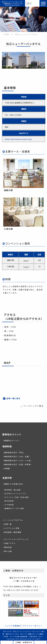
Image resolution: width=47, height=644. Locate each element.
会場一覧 (8, 524)
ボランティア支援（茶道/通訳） (18, 497)
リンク (8, 626)
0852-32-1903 (14, 590)
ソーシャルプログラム (14, 520)
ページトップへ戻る (33, 406)
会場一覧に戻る (13, 398)
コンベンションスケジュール (16, 539)
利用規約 (17, 626)
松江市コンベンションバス (15, 493)
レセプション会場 (12, 528)
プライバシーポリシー (32, 626)
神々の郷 (8, 551)
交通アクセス (10, 543)
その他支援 (9, 505)
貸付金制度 (9, 501)
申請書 (7, 468)
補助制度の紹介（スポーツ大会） (18, 461)
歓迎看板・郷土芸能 (13, 490)
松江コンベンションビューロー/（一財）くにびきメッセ (13, 3)
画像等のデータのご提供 (15, 508)
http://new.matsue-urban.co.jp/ (18, 139)
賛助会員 (8, 547)
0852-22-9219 (32, 590)
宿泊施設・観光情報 (13, 532)
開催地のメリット (12, 441)
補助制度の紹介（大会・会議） (17, 457)
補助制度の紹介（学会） (15, 452)
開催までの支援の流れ (14, 484)
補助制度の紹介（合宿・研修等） (18, 464)
